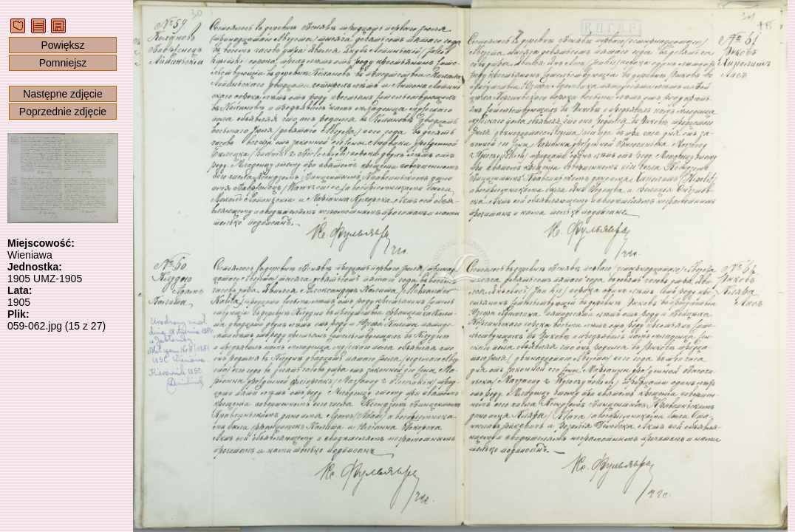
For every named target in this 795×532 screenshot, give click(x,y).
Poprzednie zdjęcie (63, 112)
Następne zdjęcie (62, 94)
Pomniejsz (63, 63)
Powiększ (62, 45)
